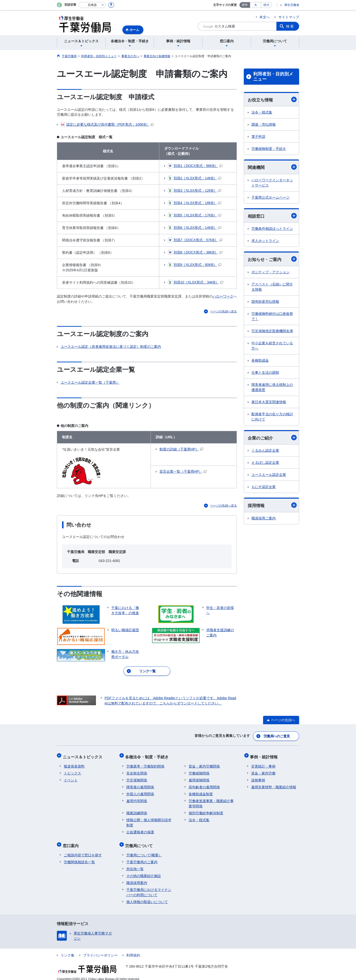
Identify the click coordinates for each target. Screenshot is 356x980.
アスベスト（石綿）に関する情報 (272, 288)
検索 (290, 26)
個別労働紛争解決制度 (206, 810)
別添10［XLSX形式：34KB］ (196, 282)
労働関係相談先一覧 (79, 857)
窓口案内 (72, 841)
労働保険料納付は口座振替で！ (272, 317)
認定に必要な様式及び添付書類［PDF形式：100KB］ (107, 125)
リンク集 (67, 950)
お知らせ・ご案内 (272, 260)
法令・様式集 (262, 113)
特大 (267, 5)
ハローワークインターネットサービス (272, 183)
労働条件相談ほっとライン (272, 229)
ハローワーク (223, 296)
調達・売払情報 (264, 125)
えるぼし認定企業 (265, 464)
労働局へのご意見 (277, 735)
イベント (71, 777)
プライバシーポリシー (100, 950)
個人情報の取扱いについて (147, 896)
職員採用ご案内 (264, 519)
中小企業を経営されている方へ (272, 347)
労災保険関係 (137, 777)
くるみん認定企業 (265, 452)
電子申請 (258, 137)
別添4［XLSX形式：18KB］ (195, 203)
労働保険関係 (199, 770)
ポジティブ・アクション (270, 273)
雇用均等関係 (137, 798)
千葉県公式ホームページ (270, 198)
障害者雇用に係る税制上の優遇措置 (272, 388)
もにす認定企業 (264, 488)
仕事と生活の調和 (265, 373)
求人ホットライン (265, 241)
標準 (245, 5)
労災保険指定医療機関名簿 (272, 332)
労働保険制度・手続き (269, 149)
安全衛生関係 (137, 770)
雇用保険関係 (199, 777)
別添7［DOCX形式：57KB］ (195, 240)
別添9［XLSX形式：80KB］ (195, 265)
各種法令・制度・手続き (148, 755)
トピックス (72, 770)
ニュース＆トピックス (84, 755)
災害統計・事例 (263, 763)
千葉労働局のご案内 (142, 857)
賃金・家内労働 (263, 770)
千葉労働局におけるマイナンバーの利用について (149, 887)
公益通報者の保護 (140, 829)
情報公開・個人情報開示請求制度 (149, 819)
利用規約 (133, 950)
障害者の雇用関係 (140, 784)
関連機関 (272, 168)
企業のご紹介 (272, 439)
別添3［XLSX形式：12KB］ (195, 191)
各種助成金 (260, 361)
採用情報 (272, 506)
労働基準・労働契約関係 (145, 763)
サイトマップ (289, 17)
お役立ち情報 (272, 100)
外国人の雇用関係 (140, 791)
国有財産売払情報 (265, 303)
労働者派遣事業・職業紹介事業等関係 (211, 800)
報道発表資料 (74, 763)
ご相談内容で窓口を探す (83, 850)
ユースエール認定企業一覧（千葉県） (90, 382)
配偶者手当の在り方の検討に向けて (272, 418)
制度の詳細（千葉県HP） (181, 449)
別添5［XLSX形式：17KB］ (195, 215)
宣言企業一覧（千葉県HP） (183, 471)
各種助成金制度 (201, 791)
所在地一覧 (135, 863)
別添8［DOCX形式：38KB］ (195, 252)
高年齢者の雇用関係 (204, 784)
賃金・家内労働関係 (204, 763)
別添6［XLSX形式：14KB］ (195, 228)
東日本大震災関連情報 (269, 403)
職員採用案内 (137, 877)
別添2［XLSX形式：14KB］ (195, 178)
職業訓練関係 (137, 810)
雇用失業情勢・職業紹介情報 (274, 784)
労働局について (140, 841)
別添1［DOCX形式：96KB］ (195, 166)
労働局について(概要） (144, 850)
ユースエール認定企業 (269, 476)
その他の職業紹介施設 (144, 870)
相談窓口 (272, 216)
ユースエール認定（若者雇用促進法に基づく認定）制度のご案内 (111, 347)
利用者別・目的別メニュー (273, 77)
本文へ (265, 17)
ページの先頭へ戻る (223, 311)
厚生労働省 (292, 5)
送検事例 (258, 777)
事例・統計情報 (265, 755)
